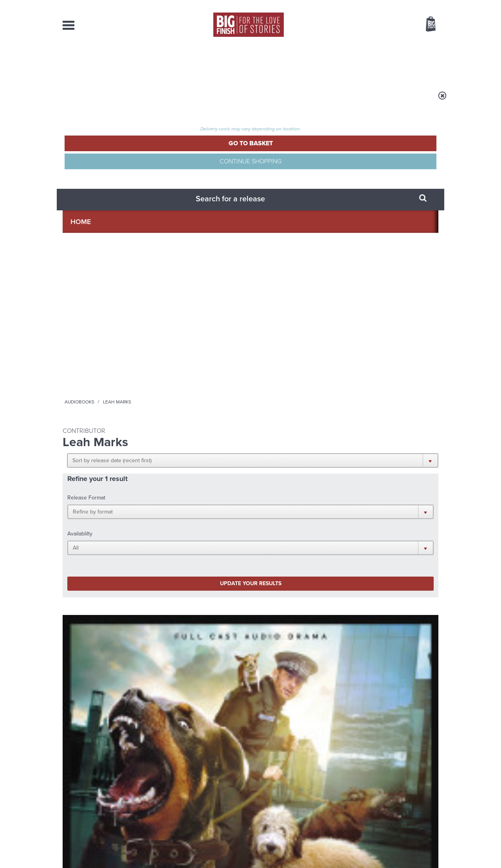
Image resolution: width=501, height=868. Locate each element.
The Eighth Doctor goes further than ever (372, 591)
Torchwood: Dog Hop (99, 349)
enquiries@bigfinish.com (266, 788)
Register (420, 5)
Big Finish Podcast (337, 503)
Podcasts (328, 63)
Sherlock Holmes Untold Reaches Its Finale (178, 591)
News (282, 63)
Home (108, 101)
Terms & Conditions (228, 847)
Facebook (285, 496)
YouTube (355, 496)
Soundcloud (388, 496)
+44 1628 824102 (202, 781)
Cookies (196, 847)
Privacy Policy (79, 531)
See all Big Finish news (399, 572)
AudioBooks (105, 63)
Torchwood (76, 341)
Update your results (186, 217)
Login (396, 5)
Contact (422, 63)
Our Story (428, 781)
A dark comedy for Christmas (166, 670)
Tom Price (91, 358)
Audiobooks (139, 101)
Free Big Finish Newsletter (9, 175)
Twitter (308, 496)
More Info (104, 397)
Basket (426, 25)
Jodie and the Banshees (373, 664)
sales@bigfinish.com (195, 788)
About (376, 63)
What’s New (232, 63)
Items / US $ (389, 25)
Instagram (330, 496)
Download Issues (420, 795)
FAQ (434, 788)
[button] (289, 153)
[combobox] (368, 45)
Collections (169, 63)
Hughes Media (103, 857)
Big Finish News (99, 571)
